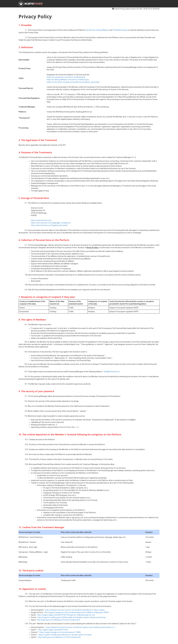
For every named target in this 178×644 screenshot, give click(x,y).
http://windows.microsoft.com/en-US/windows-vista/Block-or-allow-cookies (75, 610)
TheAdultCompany (120, 30)
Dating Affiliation (103, 30)
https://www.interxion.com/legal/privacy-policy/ (50, 225)
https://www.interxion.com (41, 220)
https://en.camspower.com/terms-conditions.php (66, 77)
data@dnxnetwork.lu (112, 372)
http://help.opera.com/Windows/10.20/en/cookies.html (58, 620)
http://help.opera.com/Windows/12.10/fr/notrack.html (59, 637)
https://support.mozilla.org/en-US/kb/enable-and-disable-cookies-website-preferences (72, 617)
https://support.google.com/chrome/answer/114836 (60, 632)
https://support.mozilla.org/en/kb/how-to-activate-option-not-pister (65, 635)
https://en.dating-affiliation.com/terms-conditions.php (68, 80)
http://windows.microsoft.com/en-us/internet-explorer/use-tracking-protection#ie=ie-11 (81, 627)
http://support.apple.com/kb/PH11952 (53, 630)
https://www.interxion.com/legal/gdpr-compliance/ (51, 223)
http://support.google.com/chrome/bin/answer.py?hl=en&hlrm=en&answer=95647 (76, 612)
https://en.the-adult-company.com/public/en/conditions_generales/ (73, 82)
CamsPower (91, 30)
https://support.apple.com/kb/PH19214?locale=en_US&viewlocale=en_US (66, 615)
